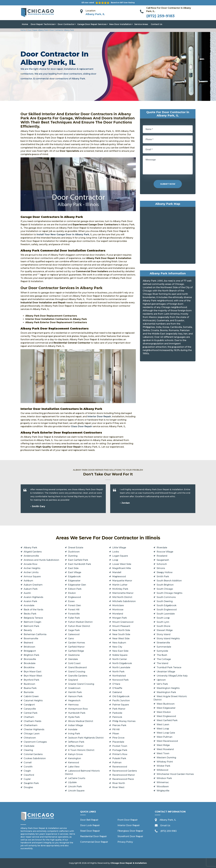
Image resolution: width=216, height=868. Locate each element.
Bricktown (29, 647)
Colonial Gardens (33, 754)
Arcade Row (31, 564)
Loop (115, 560)
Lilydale (72, 782)
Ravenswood (120, 767)
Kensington (75, 758)
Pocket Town (120, 746)
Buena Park (30, 688)
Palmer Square (121, 705)
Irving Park (74, 734)
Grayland (73, 680)
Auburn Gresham (33, 585)
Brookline (29, 667)
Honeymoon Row (78, 709)
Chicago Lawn (32, 734)
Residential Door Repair (93, 836)
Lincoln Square (76, 791)
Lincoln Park (75, 786)
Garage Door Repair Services (92, 24)
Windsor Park (164, 778)
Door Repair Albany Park (38, 30)
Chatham (29, 717)
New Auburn (119, 643)
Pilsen (116, 734)
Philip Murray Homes (124, 721)
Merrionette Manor (123, 593)
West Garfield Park (167, 720)
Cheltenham (31, 725)
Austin (27, 593)
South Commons (166, 597)
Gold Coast (74, 663)
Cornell (28, 763)
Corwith (28, 767)
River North (119, 783)
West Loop (163, 729)
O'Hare (116, 684)
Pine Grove (118, 738)
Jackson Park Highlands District (86, 738)
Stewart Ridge (165, 630)
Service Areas (141, 24)
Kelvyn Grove (75, 754)
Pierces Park (119, 725)
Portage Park (120, 750)
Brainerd (28, 643)
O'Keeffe (117, 688)
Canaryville (30, 709)
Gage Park (74, 630)
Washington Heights (168, 688)
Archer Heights (32, 568)
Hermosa (73, 705)
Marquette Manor (122, 581)
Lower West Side (122, 564)
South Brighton (165, 585)
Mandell (117, 572)
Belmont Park (31, 626)
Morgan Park (120, 618)
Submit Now (168, 184)
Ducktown (74, 552)
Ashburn (28, 581)
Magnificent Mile (122, 568)
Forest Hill (74, 610)
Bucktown (29, 684)
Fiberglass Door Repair (130, 831)
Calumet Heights (33, 701)
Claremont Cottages (35, 742)
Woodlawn (163, 786)
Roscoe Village (165, 552)
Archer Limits (31, 572)
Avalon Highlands (33, 597)
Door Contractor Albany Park (62, 30)
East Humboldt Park (80, 564)
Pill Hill (116, 729)
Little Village (119, 548)
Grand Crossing (77, 672)
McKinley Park (120, 589)
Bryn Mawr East (33, 672)
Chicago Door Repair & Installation (129, 863)
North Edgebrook (122, 663)
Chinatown (30, 738)
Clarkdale (29, 746)
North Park (118, 672)
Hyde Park (74, 717)
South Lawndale (166, 614)
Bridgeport (30, 651)
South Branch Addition (169, 581)
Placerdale (118, 742)
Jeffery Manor (76, 746)
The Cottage (164, 659)
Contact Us (157, 24)
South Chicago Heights (170, 593)
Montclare (118, 605)
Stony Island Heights (168, 638)
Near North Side (121, 630)
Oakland (117, 692)
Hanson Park (75, 696)
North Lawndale (121, 667)
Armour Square (32, 576)
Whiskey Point (165, 762)
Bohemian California (35, 634)
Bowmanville (31, 638)
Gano (71, 638)
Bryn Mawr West (33, 676)
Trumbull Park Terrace (169, 667)
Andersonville (31, 556)
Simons (161, 568)
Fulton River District (79, 626)
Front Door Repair (128, 820)
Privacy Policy (125, 842)
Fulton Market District (80, 622)
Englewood (74, 597)
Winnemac (163, 782)
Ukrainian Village (166, 672)
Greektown (74, 688)
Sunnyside (162, 651)
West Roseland (165, 749)
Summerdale (164, 647)
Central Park (31, 713)
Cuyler (27, 779)
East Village (75, 572)
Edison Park (75, 589)
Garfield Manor (76, 647)
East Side (73, 568)
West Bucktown (166, 704)
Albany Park (30, 548)
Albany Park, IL (95, 14)
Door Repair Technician (43, 24)
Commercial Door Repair (94, 842)
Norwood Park (120, 680)
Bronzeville (30, 659)
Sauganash (163, 560)
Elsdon (72, 593)
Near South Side (121, 634)
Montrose (118, 610)
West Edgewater (166, 708)
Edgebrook (74, 576)
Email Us (165, 825)
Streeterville (163, 643)
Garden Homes (77, 643)
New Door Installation (120, 24)
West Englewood (166, 716)
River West (118, 787)
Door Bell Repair (89, 820)
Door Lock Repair (90, 825)
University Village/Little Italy (172, 676)
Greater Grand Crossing (81, 684)
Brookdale (30, 663)
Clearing (28, 750)
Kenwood (73, 763)
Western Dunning (166, 758)
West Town (163, 753)
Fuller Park (74, 618)
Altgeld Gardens (33, 552)
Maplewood (119, 576)
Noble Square (120, 655)
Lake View (74, 767)
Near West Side (121, 638)
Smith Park (163, 576)
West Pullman (164, 737)
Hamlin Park (75, 692)
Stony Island (164, 634)
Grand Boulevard (77, 667)
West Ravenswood (167, 741)
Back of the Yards (33, 610)
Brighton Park (31, 655)
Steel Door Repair (90, 831)
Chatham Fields (33, 721)
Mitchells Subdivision (124, 601)
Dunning (73, 556)
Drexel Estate (76, 548)
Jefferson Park (76, 742)
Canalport (29, 705)
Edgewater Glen (77, 585)
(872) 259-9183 (160, 16)
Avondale (29, 605)
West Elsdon (164, 712)
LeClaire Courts (77, 778)
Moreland (118, 614)
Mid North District (122, 597)
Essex (71, 601)
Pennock (117, 717)
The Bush (162, 655)
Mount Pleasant (121, 626)
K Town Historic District (81, 750)
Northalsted (119, 676)
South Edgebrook (167, 605)
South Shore (163, 626)
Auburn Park (31, 589)
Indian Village (75, 725)
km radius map (168, 236)
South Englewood (167, 610)
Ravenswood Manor (124, 775)
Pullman (117, 763)
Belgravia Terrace (33, 618)
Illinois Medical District (81, 721)
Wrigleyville (163, 791)
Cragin (27, 771)
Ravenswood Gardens (125, 771)
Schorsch (162, 564)
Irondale (73, 729)
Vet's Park (162, 684)
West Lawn (163, 724)
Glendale (73, 659)
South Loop (163, 618)
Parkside (117, 713)
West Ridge (163, 745)
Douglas (28, 787)
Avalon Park (30, 601)
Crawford (29, 775)
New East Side (120, 651)
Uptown (161, 680)
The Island (162, 663)
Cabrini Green (31, 696)
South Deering (165, 601)
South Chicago (165, 589)
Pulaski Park (119, 758)
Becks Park (30, 614)
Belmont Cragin (32, 622)
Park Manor (119, 709)
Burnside (29, 692)
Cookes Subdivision (35, 758)
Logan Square (120, 556)
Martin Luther (120, 585)
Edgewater (74, 581)
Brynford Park (31, 680)
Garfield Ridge (76, 651)
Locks (116, 552)
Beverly (28, 630)
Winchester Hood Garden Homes (175, 774)
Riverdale (162, 548)
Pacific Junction (121, 701)
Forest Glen (74, 605)
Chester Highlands (34, 729)
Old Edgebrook (121, 696)
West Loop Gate (166, 733)
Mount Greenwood (123, 622)
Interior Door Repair (129, 825)
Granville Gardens (78, 676)
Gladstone (74, 655)
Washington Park (166, 692)
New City (117, 647)
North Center (120, 659)
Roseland (162, 556)
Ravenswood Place (123, 779)
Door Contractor (66, 24)
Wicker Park (163, 766)
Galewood (74, 634)
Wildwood (162, 770)
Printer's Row (120, 754)
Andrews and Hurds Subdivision (41, 560)
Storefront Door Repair (130, 836)
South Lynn (163, 622)
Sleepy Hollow (165, 572)
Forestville (74, 614)
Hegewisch (74, 701)
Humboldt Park (77, 713)
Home (25, 24)
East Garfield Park (78, 560)
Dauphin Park (31, 783)
